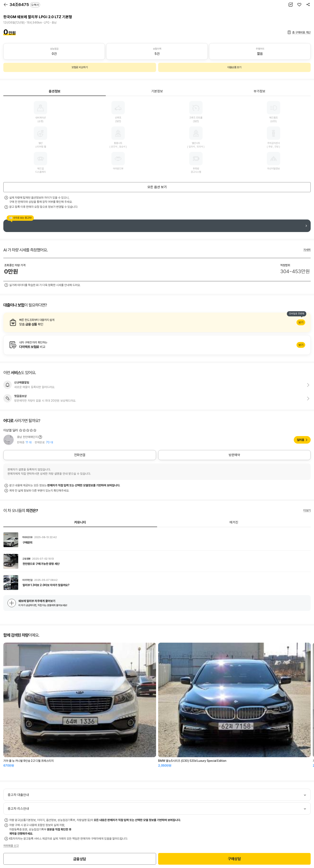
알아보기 (157, 322)
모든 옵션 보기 (157, 187)
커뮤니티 (80, 522)
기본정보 (157, 91)
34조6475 (25, 5)
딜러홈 (301, 440)
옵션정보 (55, 91)
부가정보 (260, 91)
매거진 (234, 522)
